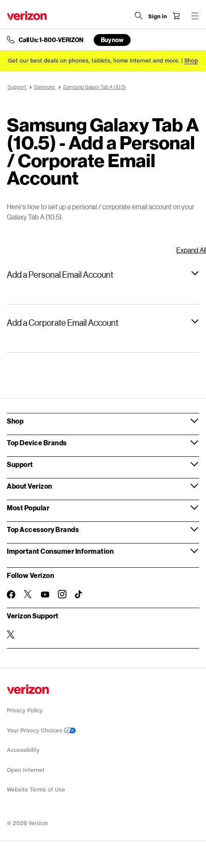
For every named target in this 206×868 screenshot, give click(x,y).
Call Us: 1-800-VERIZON (51, 40)
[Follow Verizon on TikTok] (79, 595)
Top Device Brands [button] (37, 443)
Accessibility (23, 750)
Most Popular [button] (28, 508)
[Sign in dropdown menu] (157, 17)
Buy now (112, 40)
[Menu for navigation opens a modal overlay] (195, 16)
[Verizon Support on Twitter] (11, 635)
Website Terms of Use (36, 790)
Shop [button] (15, 421)
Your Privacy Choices (41, 730)
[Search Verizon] (139, 16)
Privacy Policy (25, 710)
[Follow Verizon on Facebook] (11, 595)
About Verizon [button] (30, 486)
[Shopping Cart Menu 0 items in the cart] (176, 16)
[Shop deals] (191, 61)
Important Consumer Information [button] (60, 551)
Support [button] (20, 464)
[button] (103, 274)
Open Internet (26, 770)
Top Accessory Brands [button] (43, 529)
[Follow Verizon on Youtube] (45, 595)
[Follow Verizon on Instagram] (62, 594)
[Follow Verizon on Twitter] (28, 594)
